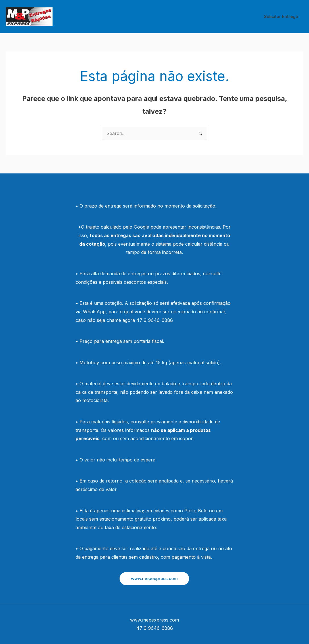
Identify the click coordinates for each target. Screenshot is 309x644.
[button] (154, 579)
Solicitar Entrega (282, 16)
